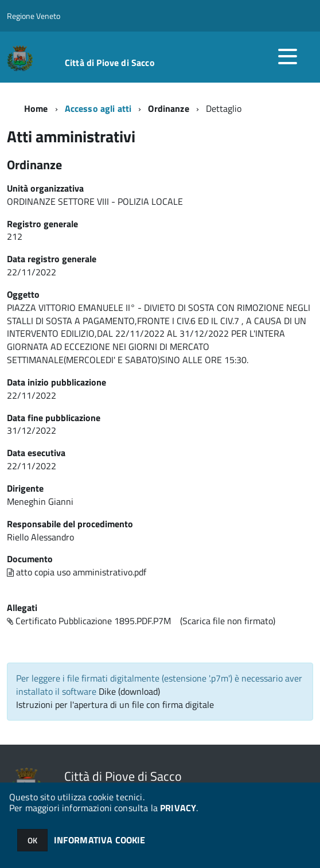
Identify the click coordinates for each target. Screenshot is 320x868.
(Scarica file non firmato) (228, 621)
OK (32, 840)
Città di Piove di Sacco (110, 63)
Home (36, 108)
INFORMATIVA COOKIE (100, 840)
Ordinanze (168, 108)
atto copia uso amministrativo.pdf (77, 572)
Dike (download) (129, 691)
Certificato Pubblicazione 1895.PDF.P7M (89, 621)
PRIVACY (178, 808)
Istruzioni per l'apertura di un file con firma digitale (115, 704)
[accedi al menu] (287, 56)
